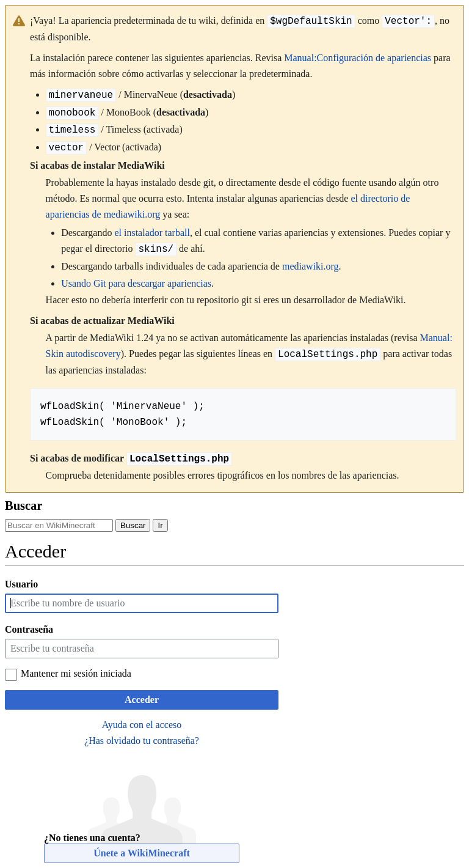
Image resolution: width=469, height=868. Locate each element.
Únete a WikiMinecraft (142, 853)
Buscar (24, 506)
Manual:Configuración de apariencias (358, 58)
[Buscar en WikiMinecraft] (59, 525)
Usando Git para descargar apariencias (136, 283)
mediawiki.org (311, 266)
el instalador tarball (152, 233)
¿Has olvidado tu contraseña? (142, 741)
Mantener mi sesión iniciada (76, 673)
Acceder (142, 700)
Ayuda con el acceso (142, 725)
